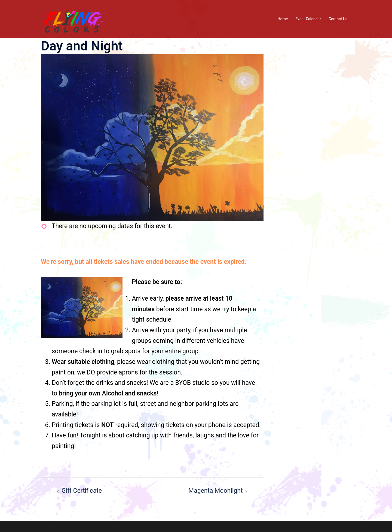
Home (283, 19)
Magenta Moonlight (215, 491)
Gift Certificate (82, 491)
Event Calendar (308, 19)
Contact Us (338, 19)
